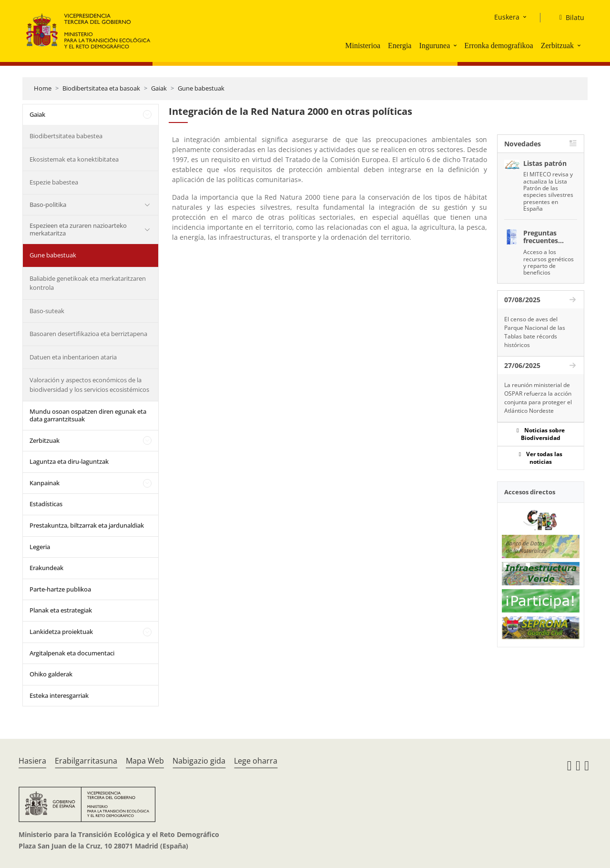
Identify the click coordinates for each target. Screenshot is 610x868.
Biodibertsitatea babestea (66, 136)
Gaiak (159, 88)
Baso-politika (48, 204)
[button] (456, 45)
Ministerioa (363, 46)
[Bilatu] (568, 18)
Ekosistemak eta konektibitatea (74, 159)
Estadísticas (46, 504)
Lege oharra (256, 761)
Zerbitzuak (557, 46)
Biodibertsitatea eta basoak (101, 88)
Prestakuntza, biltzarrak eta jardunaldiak (87, 525)
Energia (400, 46)
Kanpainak (45, 483)
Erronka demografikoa (498, 46)
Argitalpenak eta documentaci (72, 653)
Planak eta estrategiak (61, 610)
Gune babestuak (201, 88)
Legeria (40, 547)
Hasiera (32, 761)
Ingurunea (434, 46)
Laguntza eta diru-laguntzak (69, 461)
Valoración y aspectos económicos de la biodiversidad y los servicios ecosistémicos (89, 385)
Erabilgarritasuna (86, 761)
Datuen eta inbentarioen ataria (73, 357)
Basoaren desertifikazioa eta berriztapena (88, 334)
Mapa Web (145, 761)
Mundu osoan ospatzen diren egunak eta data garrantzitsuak (88, 415)
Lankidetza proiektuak (61, 632)
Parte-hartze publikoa (60, 589)
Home (43, 88)
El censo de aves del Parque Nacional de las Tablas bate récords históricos (535, 332)
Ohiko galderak (51, 674)
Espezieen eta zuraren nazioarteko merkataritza (78, 229)
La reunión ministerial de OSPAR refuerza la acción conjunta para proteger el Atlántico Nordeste (538, 398)
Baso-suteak (47, 311)
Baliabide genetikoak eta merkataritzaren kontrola (88, 283)
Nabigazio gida (199, 761)
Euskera (507, 17)
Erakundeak (46, 568)
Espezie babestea (54, 182)
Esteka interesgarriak (59, 695)
